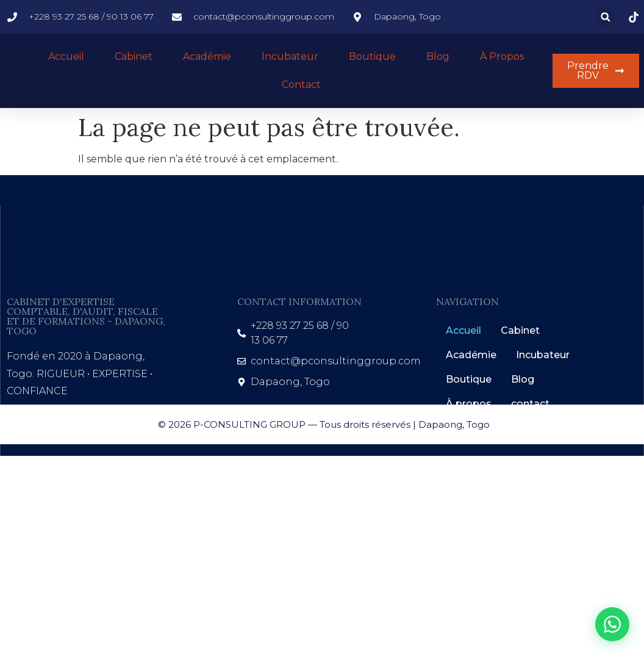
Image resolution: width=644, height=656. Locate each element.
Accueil (66, 56)
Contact (301, 85)
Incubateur (290, 56)
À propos (502, 56)
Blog (438, 56)
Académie (207, 56)
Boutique (372, 56)
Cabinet (134, 56)
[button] (605, 17)
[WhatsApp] (612, 624)
